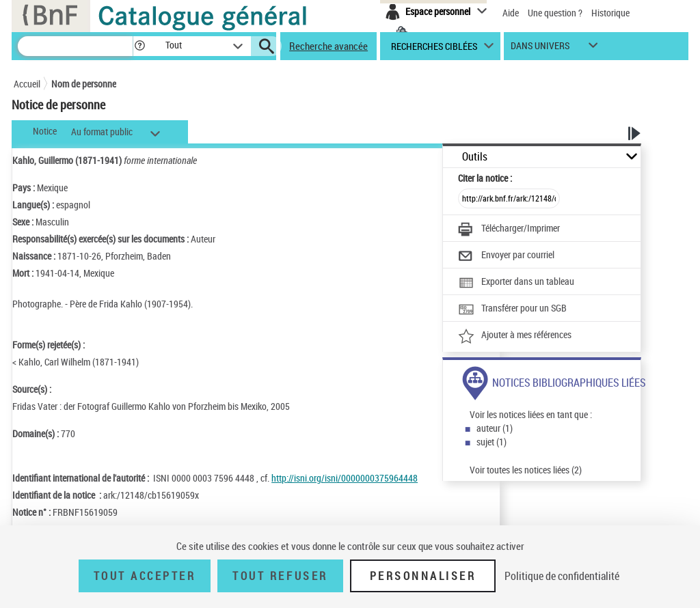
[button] (139, 46)
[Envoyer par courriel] (506, 256)
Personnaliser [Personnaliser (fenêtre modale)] (423, 576)
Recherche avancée (328, 46)
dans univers (540, 49)
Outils (475, 157)
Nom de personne (84, 84)
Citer (485, 178)
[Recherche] (75, 46)
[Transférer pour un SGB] (512, 309)
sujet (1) (492, 442)
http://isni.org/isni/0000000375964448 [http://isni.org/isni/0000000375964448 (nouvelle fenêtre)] (345, 478)
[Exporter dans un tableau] (516, 283)
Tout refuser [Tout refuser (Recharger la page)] (280, 576)
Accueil (27, 84)
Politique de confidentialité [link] (562, 576)
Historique (610, 13)
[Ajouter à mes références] (515, 336)
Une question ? (555, 13)
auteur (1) (495, 428)
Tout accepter (145, 576)
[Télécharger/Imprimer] (509, 230)
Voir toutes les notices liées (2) (526, 470)
